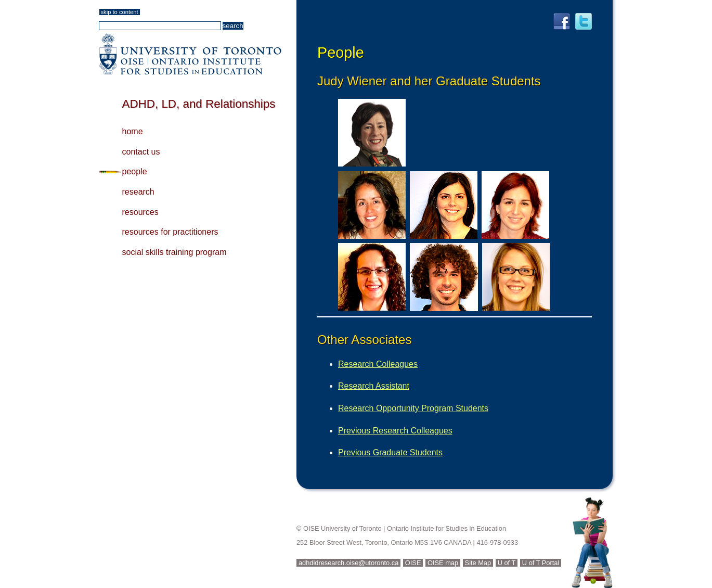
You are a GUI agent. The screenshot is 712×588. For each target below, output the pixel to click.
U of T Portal (541, 563)
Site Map (478, 563)
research (138, 192)
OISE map (443, 563)
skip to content (120, 12)
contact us (141, 152)
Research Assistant (374, 386)
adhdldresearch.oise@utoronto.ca (348, 563)
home (133, 131)
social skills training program (174, 252)
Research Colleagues (378, 364)
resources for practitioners (170, 232)
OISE (413, 563)
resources (140, 212)
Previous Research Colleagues (395, 431)
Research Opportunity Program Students (413, 408)
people (135, 171)
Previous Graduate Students (390, 452)
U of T (507, 563)
